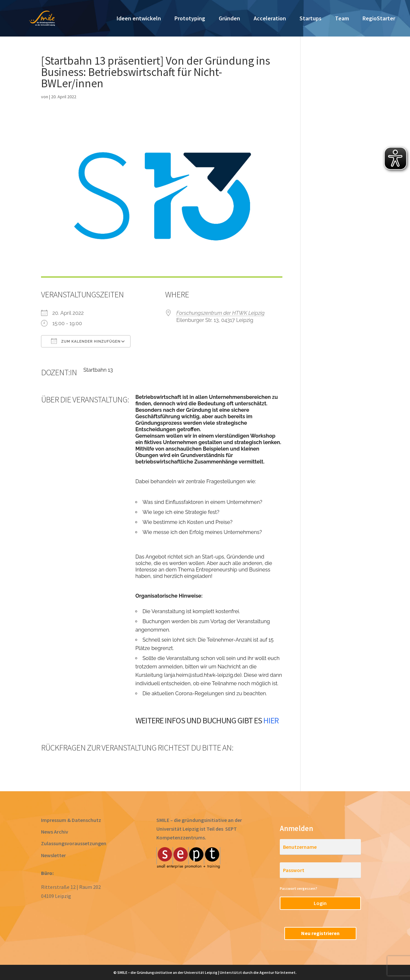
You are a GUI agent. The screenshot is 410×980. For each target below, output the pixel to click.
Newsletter (53, 855)
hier (271, 720)
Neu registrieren (320, 933)
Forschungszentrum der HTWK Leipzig (221, 313)
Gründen (229, 19)
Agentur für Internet (278, 972)
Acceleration (270, 19)
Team (342, 19)
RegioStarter (379, 19)
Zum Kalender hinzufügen (86, 341)
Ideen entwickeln (139, 19)
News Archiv (55, 832)
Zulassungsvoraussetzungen (74, 843)
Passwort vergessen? (299, 888)
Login (320, 903)
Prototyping (190, 19)
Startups (310, 19)
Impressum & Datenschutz (71, 820)
